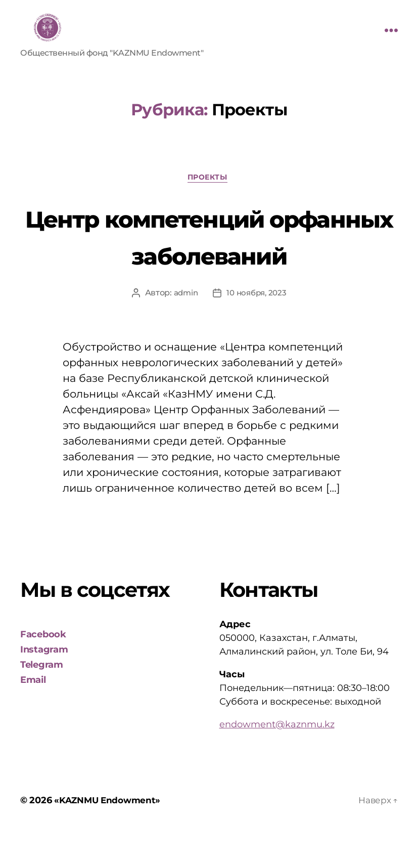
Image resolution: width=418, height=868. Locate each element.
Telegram (42, 704)
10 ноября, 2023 (257, 332)
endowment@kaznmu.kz (277, 763)
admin (184, 332)
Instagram (44, 688)
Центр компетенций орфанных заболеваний (209, 255)
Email (33, 719)
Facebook (43, 673)
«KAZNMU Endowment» (109, 839)
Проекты (209, 179)
